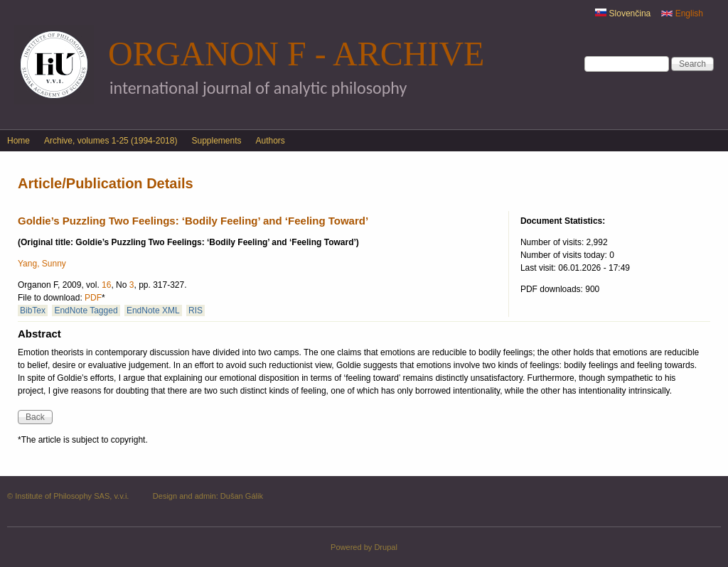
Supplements (216, 141)
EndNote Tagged (86, 310)
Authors (271, 141)
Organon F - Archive (296, 54)
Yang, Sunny (42, 264)
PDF (93, 298)
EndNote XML (153, 310)
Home (18, 141)
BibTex (33, 310)
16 (106, 285)
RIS (196, 310)
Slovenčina (623, 13)
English (682, 13)
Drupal (386, 547)
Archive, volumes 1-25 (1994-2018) (111, 141)
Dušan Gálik (242, 496)
